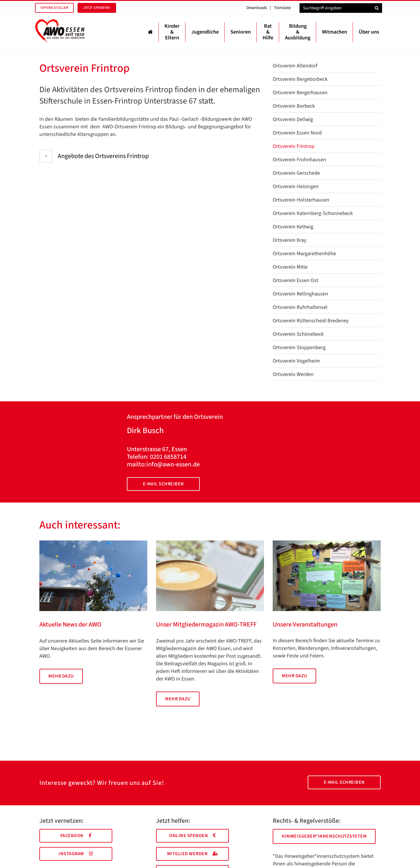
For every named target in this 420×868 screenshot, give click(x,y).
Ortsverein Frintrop (294, 146)
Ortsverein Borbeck (294, 106)
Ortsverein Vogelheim (296, 361)
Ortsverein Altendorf (295, 66)
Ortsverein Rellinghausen (300, 294)
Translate (282, 8)
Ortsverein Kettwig (293, 227)
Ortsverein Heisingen (296, 187)
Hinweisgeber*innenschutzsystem (324, 836)
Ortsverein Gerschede (296, 173)
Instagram (76, 854)
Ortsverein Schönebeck (298, 334)
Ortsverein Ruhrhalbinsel (300, 307)
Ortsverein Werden (293, 374)
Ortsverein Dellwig (293, 119)
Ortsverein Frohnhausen (299, 160)
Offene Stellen (54, 8)
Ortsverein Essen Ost (295, 280)
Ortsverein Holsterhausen (301, 200)
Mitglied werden (193, 854)
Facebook (76, 836)
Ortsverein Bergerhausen (300, 93)
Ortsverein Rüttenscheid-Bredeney (311, 321)
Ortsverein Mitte (290, 267)
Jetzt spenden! (97, 8)
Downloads (257, 8)
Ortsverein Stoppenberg (299, 348)
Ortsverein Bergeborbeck (300, 79)
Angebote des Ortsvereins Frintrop (94, 156)
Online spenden (192, 836)
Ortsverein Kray (289, 240)
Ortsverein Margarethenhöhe (304, 254)
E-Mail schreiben (163, 484)
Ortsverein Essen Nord (297, 133)
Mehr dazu (61, 676)
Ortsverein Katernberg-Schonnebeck (313, 213)
